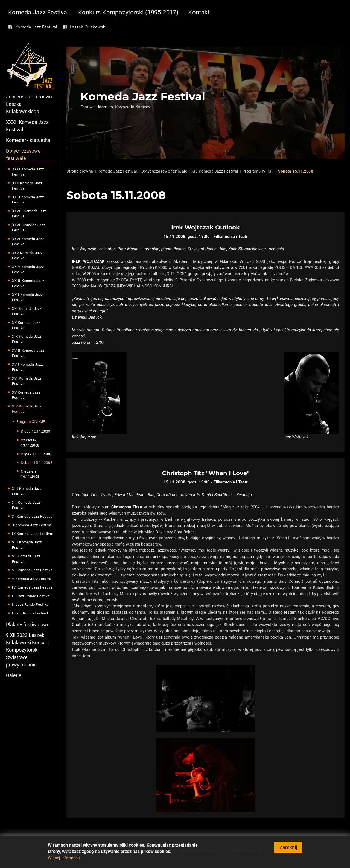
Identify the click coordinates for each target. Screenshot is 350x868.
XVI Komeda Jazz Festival (27, 381)
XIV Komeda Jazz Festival (27, 409)
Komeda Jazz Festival (38, 12)
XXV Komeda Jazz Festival (27, 256)
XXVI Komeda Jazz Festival (28, 242)
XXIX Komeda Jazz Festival (28, 200)
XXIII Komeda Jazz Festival (28, 283)
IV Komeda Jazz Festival (33, 588)
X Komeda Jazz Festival (32, 525)
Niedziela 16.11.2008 (30, 474)
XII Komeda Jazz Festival (26, 505)
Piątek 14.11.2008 (36, 454)
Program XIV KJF (31, 422)
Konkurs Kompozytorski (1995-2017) (128, 12)
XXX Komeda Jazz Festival (27, 186)
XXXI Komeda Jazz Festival (28, 172)
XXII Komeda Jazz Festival (27, 297)
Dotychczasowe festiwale (23, 155)
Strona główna (80, 171)
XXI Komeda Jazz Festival (27, 311)
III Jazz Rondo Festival (31, 596)
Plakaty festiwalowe (28, 625)
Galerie (14, 676)
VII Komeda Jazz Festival (26, 559)
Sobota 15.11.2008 (37, 463)
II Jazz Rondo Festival (31, 605)
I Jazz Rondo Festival (30, 613)
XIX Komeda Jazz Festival (27, 339)
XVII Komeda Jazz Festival (27, 367)
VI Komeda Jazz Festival (33, 570)
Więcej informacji (64, 860)
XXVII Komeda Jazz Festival (29, 228)
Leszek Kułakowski (88, 27)
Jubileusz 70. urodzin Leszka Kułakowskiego (29, 104)
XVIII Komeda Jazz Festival (28, 353)
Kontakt (199, 12)
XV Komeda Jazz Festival (26, 395)
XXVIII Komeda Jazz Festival (29, 214)
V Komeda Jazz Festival (32, 579)
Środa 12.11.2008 (36, 432)
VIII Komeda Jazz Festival (27, 545)
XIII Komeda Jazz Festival (27, 491)
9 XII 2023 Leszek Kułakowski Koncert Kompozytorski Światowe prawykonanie (27, 650)
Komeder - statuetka (28, 140)
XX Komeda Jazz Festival (26, 325)
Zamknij (288, 850)
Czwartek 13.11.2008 (30, 443)
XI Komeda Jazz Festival (33, 516)
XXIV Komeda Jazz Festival (28, 270)
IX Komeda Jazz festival (33, 534)
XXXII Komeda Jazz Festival (27, 126)
